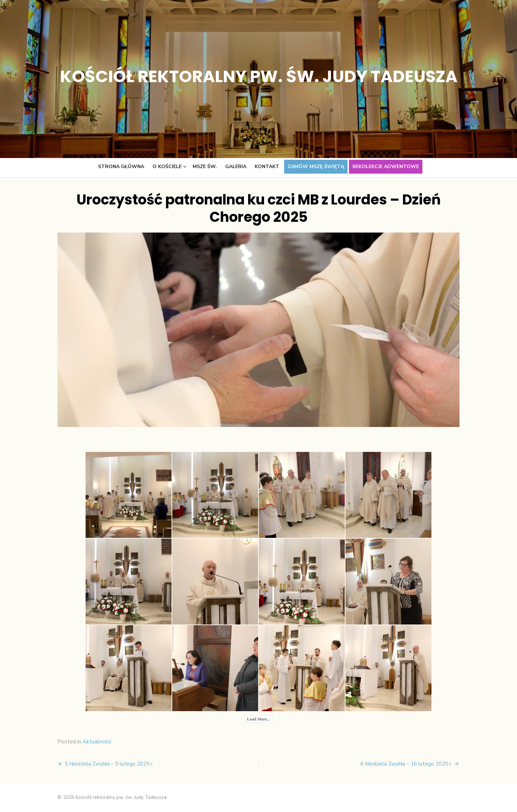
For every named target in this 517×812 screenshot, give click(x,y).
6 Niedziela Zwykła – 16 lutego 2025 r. (406, 764)
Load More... (258, 719)
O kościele (167, 167)
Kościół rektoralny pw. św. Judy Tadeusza (259, 76)
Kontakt (267, 167)
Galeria (236, 167)
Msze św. (205, 167)
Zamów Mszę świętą (316, 167)
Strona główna (121, 167)
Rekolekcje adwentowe (386, 167)
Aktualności (97, 742)
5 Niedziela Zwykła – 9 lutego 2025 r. (109, 764)
